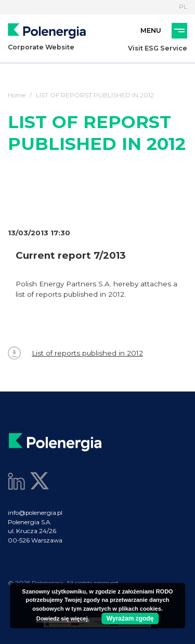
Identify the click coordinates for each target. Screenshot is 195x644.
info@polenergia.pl (35, 513)
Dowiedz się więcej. (63, 618)
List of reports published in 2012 (75, 353)
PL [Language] (183, 7)
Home (17, 95)
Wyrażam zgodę (130, 618)
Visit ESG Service (158, 48)
